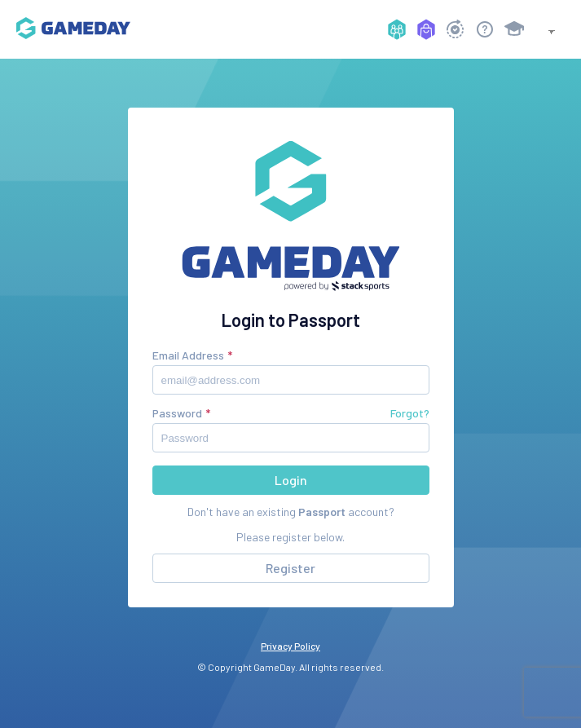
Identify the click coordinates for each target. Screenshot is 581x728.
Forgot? (410, 413)
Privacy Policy (290, 646)
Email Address (188, 355)
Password (177, 413)
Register (290, 568)
